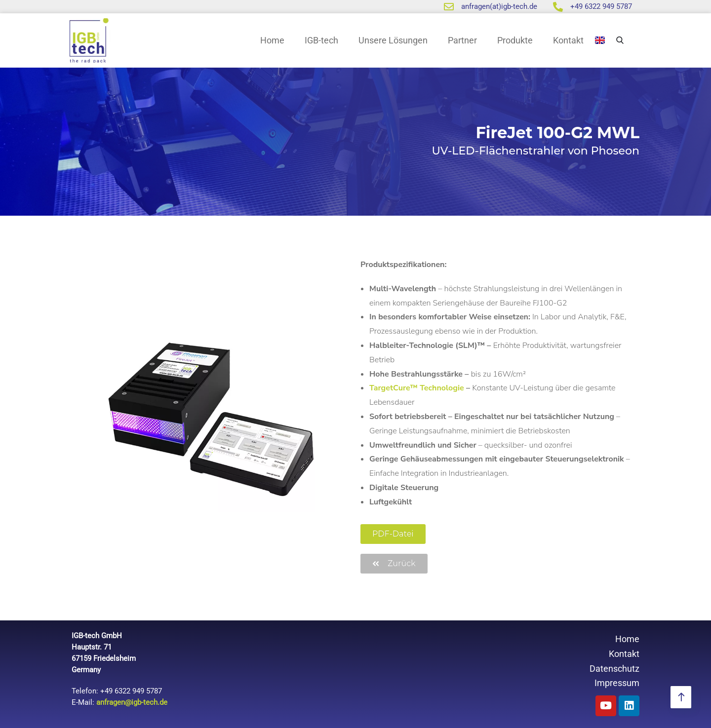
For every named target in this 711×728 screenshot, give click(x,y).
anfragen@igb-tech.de (132, 702)
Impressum (617, 683)
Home (272, 40)
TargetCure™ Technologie (417, 388)
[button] (393, 534)
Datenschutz (614, 669)
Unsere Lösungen (393, 40)
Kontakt (568, 40)
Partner (462, 40)
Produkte (515, 40)
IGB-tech (321, 40)
